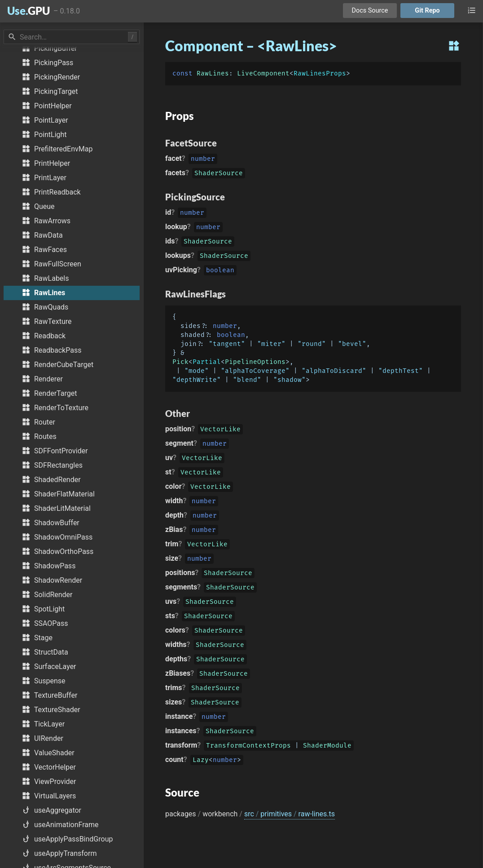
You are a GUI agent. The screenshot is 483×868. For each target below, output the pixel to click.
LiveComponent (263, 73)
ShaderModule (327, 746)
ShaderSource (219, 174)
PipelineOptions (255, 362)
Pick (180, 362)
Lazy (201, 761)
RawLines (213, 73)
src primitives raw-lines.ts (290, 814)
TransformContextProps (248, 746)
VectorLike (220, 430)
